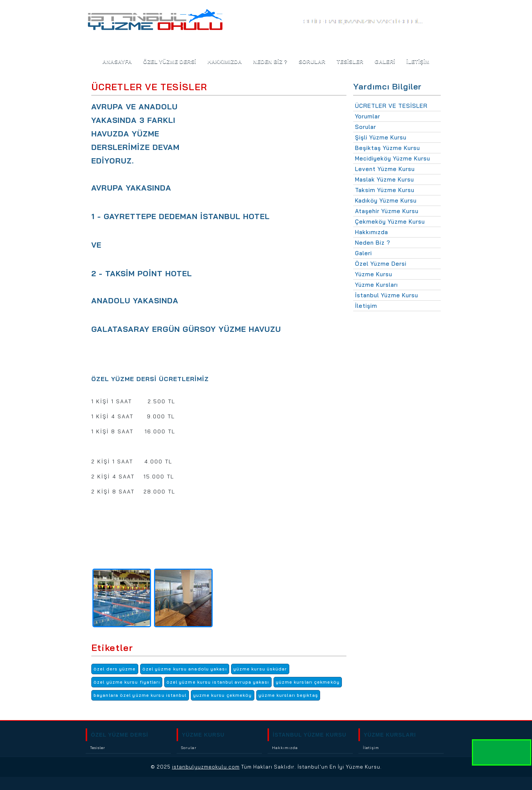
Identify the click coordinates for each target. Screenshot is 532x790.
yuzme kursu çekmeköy (223, 695)
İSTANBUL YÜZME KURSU (310, 735)
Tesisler (98, 748)
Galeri (363, 253)
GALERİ (385, 62)
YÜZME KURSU (203, 735)
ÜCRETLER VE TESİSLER (391, 106)
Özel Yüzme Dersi (170, 62)
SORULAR (312, 62)
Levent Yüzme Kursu (385, 169)
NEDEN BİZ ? (270, 62)
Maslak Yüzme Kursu (385, 179)
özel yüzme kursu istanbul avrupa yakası (218, 682)
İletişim (366, 306)
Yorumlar (368, 116)
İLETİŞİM (418, 62)
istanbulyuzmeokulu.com (206, 767)
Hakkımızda (372, 232)
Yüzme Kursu (374, 274)
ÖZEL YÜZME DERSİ (119, 735)
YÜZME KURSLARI (390, 735)
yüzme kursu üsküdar (260, 669)
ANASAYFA (117, 62)
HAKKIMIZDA (225, 62)
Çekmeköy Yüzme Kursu (390, 222)
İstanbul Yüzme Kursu (387, 295)
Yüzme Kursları (376, 285)
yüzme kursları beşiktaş (288, 695)
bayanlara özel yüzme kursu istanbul (140, 695)
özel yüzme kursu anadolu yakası (185, 669)
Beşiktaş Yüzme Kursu (388, 148)
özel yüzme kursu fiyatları (127, 682)
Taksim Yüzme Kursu (385, 190)
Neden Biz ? (373, 243)
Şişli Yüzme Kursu (381, 137)
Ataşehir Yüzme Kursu (387, 211)
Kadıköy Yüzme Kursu (386, 201)
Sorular (366, 127)
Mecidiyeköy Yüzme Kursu (393, 158)
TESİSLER (350, 62)
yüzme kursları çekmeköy (308, 682)
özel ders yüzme (115, 669)
